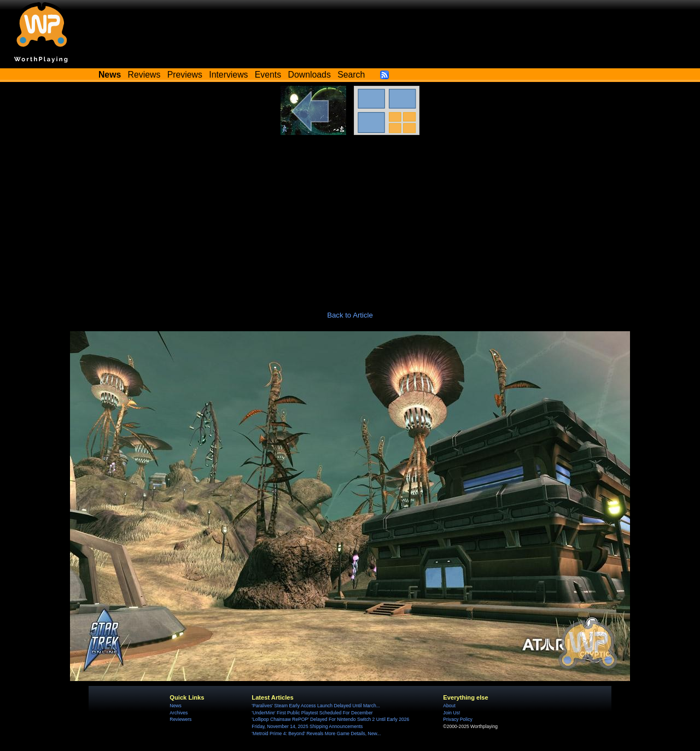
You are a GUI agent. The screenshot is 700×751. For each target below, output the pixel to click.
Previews (185, 75)
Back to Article (350, 315)
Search (351, 75)
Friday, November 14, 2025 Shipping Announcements (307, 726)
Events (268, 75)
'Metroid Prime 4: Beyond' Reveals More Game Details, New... (316, 734)
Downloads (310, 75)
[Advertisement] (350, 217)
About (449, 706)
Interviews (228, 75)
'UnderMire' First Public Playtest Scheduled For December (312, 713)
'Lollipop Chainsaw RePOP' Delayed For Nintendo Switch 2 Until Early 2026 (330, 719)
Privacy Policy (457, 719)
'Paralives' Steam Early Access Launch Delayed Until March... (316, 706)
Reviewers (180, 719)
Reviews (144, 75)
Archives (179, 713)
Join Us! (451, 713)
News (175, 706)
